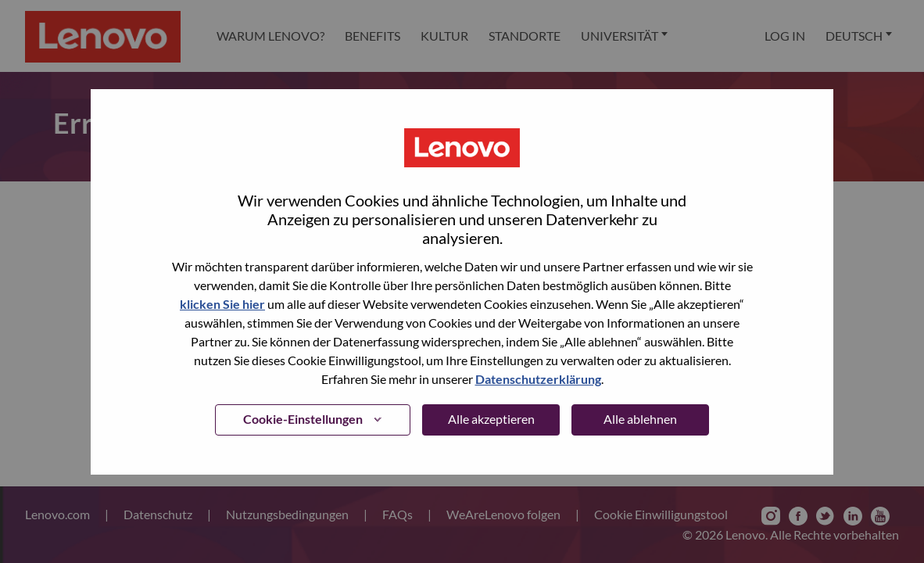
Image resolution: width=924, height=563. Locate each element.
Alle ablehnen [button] (640, 419)
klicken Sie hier (222, 304)
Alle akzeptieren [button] (491, 419)
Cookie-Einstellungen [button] (303, 419)
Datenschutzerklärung (538, 379)
